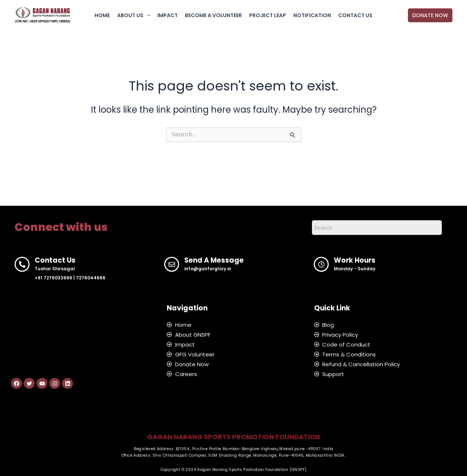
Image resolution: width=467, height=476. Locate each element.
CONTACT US (355, 15)
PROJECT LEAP (268, 15)
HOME (102, 15)
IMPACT (167, 15)
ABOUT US (134, 15)
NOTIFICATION (312, 15)
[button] (147, 15)
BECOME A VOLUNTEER (213, 15)
